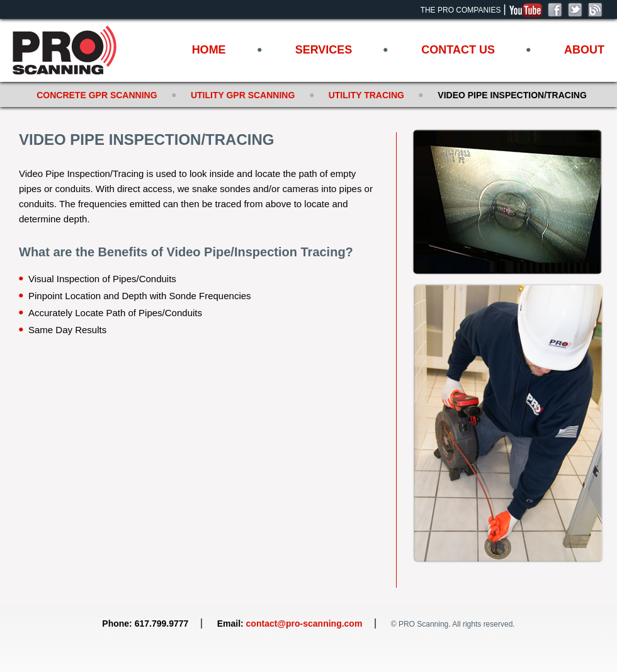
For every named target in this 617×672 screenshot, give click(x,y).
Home (209, 50)
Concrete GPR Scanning (97, 95)
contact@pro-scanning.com (304, 624)
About (584, 50)
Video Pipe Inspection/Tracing (512, 95)
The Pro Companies (461, 10)
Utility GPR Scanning (243, 95)
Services (324, 50)
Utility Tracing (366, 95)
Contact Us (458, 50)
